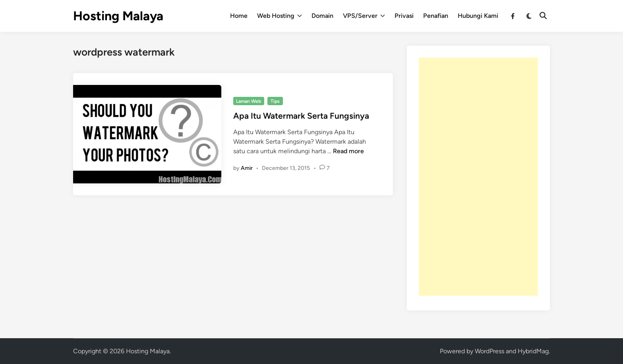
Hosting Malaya (118, 16)
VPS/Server (364, 16)
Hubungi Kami (478, 16)
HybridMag (533, 351)
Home (239, 16)
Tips (275, 101)
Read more (348, 151)
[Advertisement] (478, 177)
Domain (322, 16)
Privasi (404, 16)
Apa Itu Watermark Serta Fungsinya (301, 116)
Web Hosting (280, 16)
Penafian (436, 16)
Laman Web (249, 101)
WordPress (489, 351)
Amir (247, 168)
